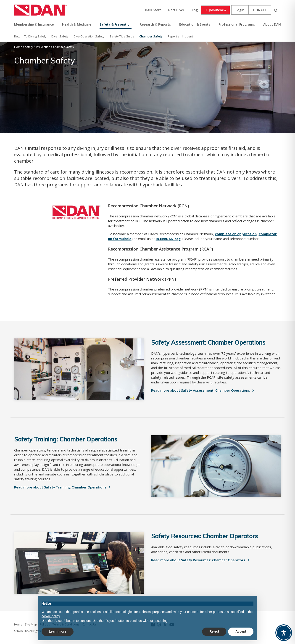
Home (18, 624)
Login (240, 10)
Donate (260, 10)
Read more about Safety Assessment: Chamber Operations (201, 390)
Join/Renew (217, 10)
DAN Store (153, 10)
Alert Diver (176, 10)
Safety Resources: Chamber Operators (204, 536)
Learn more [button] (58, 631)
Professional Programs (237, 24)
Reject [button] (214, 631)
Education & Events (195, 24)
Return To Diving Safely (30, 36)
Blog (194, 10)
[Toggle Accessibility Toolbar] (284, 633)
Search (276, 10)
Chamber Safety (151, 36)
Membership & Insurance (34, 24)
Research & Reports (155, 24)
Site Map (31, 624)
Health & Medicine (77, 24)
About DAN (272, 24)
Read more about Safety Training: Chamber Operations (60, 487)
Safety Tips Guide (122, 36)
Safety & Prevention (116, 24)
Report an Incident (180, 36)
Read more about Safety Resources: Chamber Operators (198, 560)
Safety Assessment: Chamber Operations (208, 342)
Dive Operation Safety (89, 36)
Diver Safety (60, 36)
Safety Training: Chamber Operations (66, 439)
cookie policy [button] (51, 616)
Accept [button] (241, 631)
